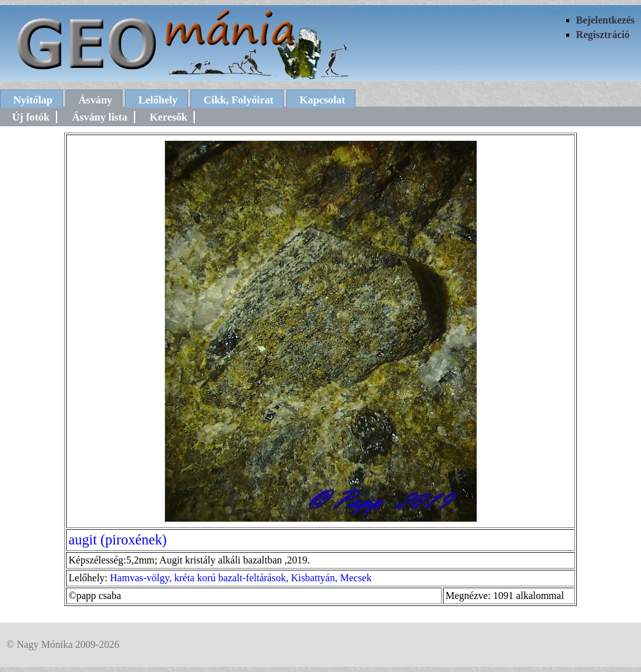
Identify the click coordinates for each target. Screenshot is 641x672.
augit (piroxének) (118, 540)
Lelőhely (158, 100)
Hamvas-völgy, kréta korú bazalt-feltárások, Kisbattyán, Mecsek (241, 578)
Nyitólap (33, 100)
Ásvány (96, 100)
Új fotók (31, 117)
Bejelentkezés (605, 20)
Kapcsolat (322, 100)
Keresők (169, 117)
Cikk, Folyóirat (239, 100)
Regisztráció (603, 35)
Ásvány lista (99, 117)
